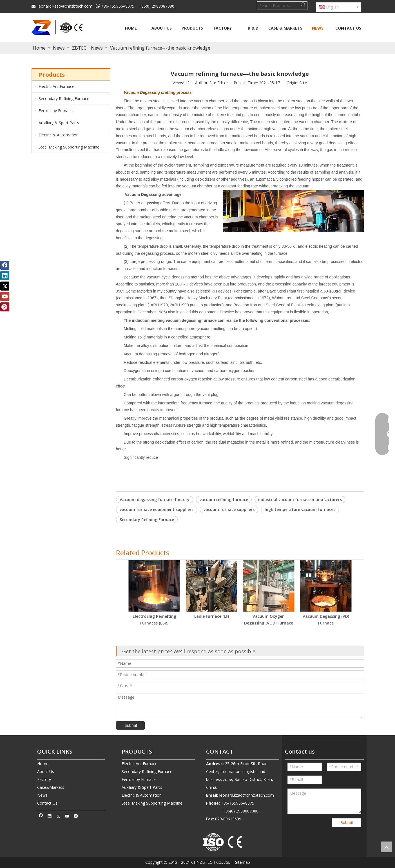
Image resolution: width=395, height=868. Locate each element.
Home (43, 764)
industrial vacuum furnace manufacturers (300, 500)
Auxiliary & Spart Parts (57, 123)
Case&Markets (51, 787)
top (386, 847)
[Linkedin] (50, 817)
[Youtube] (67, 817)
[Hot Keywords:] (303, 6)
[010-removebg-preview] (223, 843)
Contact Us (47, 803)
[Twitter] (58, 817)
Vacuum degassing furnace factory (155, 500)
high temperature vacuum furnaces (300, 509)
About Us (46, 771)
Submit (131, 725)
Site (303, 83)
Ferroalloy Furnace (54, 111)
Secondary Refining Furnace (62, 98)
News (42, 795)
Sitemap (243, 862)
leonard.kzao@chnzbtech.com (65, 6)
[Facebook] (41, 817)
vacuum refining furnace (224, 500)
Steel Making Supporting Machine (67, 147)
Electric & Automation (57, 135)
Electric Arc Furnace (54, 86)
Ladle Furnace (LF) (212, 616)
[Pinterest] (76, 817)
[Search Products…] (278, 6)
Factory (44, 779)
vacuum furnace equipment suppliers (157, 509)
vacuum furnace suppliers (229, 509)
